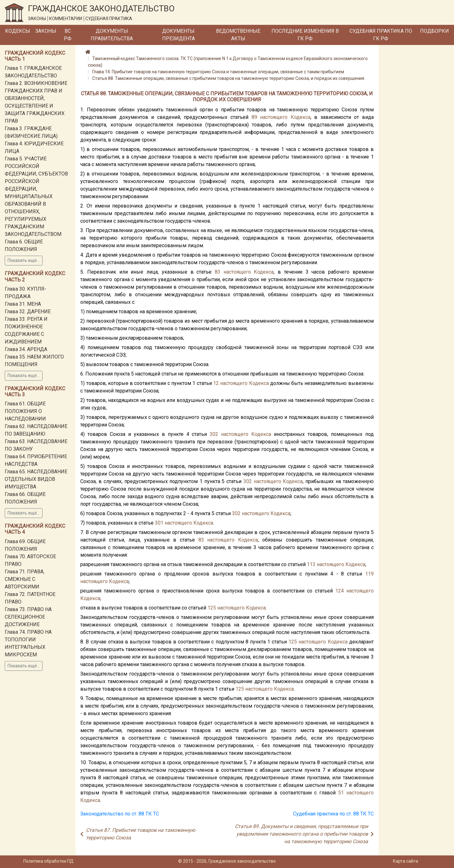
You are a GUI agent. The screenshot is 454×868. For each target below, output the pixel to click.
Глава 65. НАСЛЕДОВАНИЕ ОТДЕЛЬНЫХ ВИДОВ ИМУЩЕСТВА (36, 479)
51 (341, 793)
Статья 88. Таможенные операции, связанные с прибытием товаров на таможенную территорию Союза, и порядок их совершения (228, 78)
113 (311, 564)
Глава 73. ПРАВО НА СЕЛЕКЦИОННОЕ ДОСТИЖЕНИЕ (28, 617)
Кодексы (18, 31)
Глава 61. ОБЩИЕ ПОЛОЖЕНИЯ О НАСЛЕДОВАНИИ (25, 411)
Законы (46, 31)
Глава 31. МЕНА (23, 304)
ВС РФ (68, 35)
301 (159, 523)
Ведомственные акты (238, 35)
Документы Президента (179, 35)
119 (369, 574)
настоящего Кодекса (285, 117)
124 (340, 591)
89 (254, 117)
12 (216, 383)
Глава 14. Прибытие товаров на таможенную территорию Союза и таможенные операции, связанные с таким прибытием (218, 72)
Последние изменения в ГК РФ (305, 35)
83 (218, 272)
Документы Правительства (112, 35)
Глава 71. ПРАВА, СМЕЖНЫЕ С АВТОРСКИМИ (25, 579)
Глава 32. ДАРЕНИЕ (28, 312)
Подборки (434, 31)
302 (214, 434)
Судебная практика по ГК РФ (381, 35)
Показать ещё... (24, 260)
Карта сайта (406, 861)
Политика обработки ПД (48, 861)
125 (212, 608)
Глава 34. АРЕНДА (26, 349)
